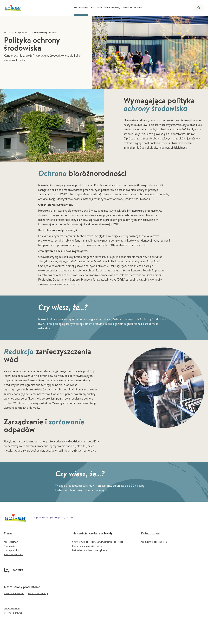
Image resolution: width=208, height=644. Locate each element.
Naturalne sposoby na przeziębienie (90, 550)
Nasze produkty (12, 550)
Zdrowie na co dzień (14, 554)
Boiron (7, 32)
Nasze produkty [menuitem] (112, 7)
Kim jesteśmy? (21, 32)
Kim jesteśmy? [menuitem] (81, 7)
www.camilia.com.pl (38, 593)
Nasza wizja (9, 546)
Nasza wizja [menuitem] (96, 7)
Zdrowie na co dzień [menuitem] (132, 7)
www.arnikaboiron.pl (14, 593)
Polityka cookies (12, 609)
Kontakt (13, 570)
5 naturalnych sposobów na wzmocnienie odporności (98, 542)
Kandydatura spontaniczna (154, 542)
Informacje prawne (13, 613)
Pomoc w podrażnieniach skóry (87, 546)
